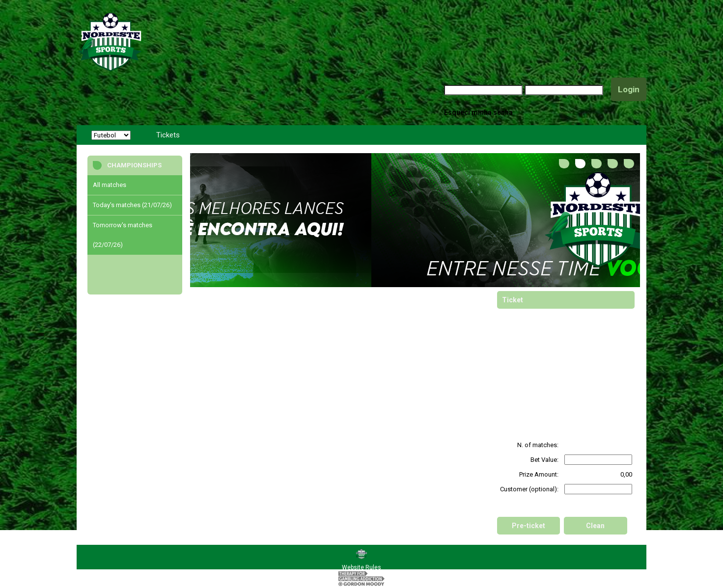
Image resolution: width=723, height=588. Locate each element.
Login (629, 89)
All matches (110, 185)
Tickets (168, 135)
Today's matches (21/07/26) (132, 205)
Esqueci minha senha (478, 112)
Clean (595, 526)
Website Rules (361, 567)
